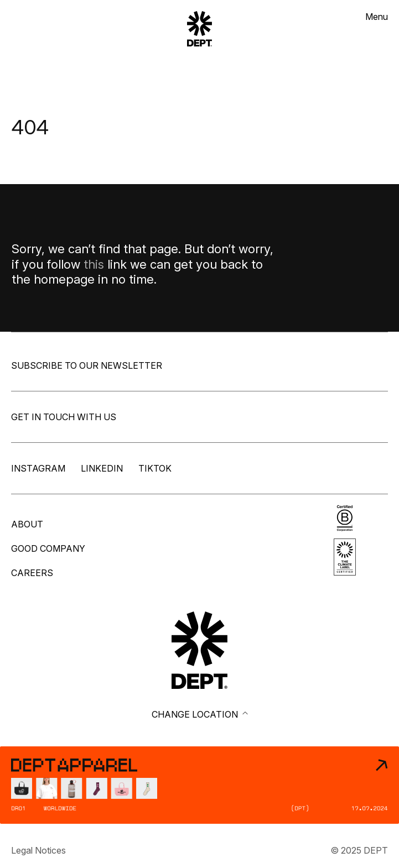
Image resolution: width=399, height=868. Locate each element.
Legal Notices (38, 850)
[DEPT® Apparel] (199, 785)
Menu (377, 17)
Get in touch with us (64, 417)
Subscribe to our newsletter (87, 365)
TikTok (155, 468)
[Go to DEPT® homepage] (199, 650)
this (94, 264)
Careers (32, 573)
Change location (200, 714)
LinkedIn (102, 468)
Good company (48, 548)
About (27, 524)
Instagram (38, 468)
